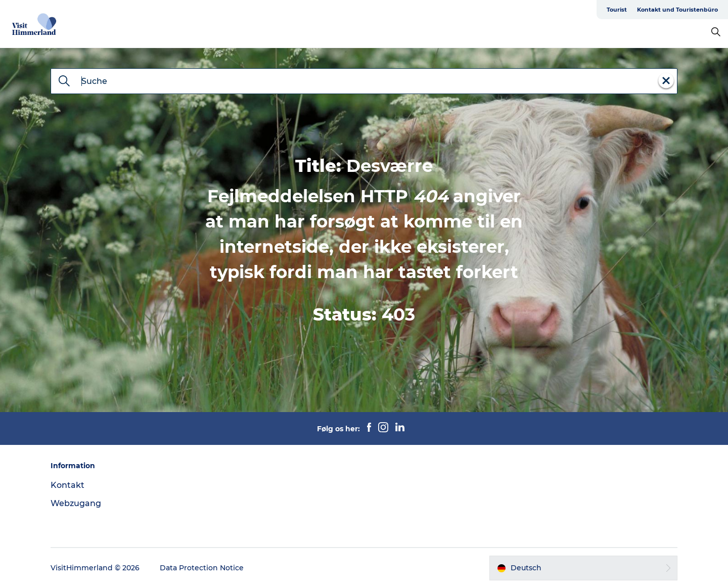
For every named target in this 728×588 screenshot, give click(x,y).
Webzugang (76, 503)
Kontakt (67, 485)
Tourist (617, 10)
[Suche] (64, 82)
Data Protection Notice (202, 568)
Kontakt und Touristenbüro (677, 10)
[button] (583, 568)
